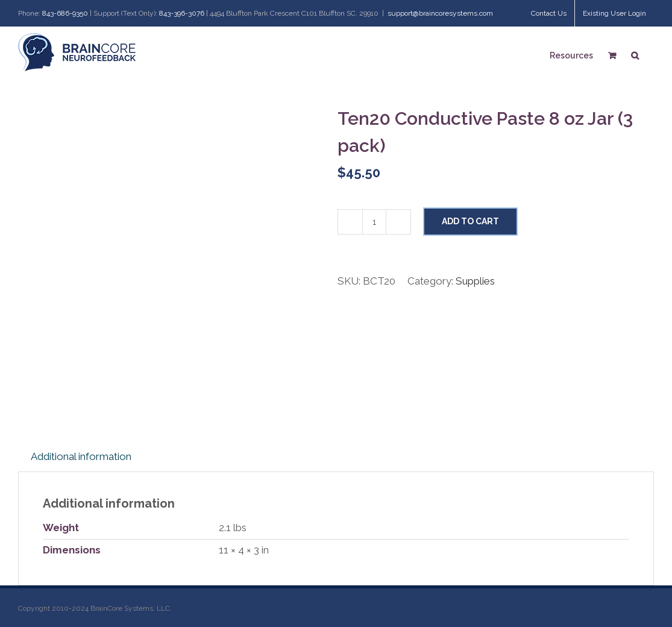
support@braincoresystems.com (440, 13)
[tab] (81, 457)
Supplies (475, 281)
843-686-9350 (65, 13)
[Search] (635, 54)
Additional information (81, 456)
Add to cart (470, 221)
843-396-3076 (182, 13)
